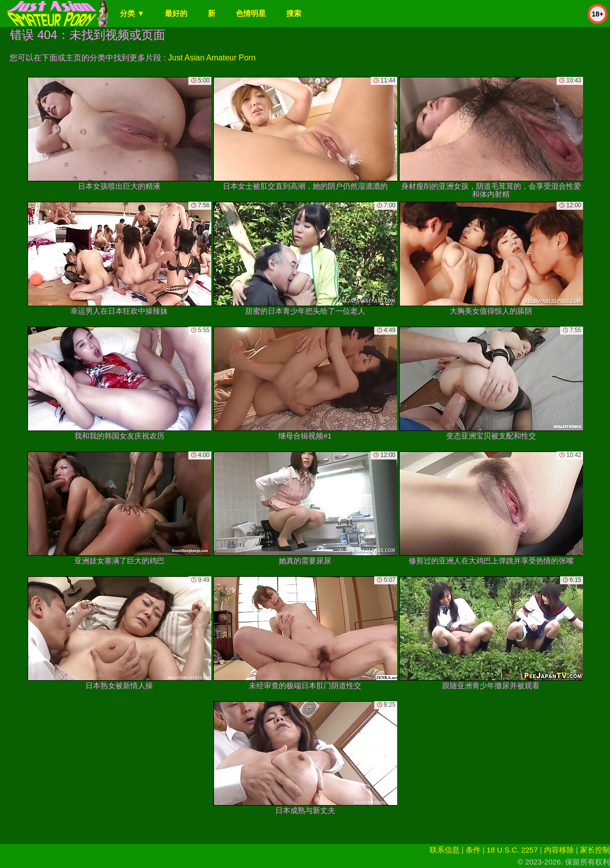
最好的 (176, 13)
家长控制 (595, 850)
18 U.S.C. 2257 (512, 850)
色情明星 (251, 13)
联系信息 (445, 850)
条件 (473, 850)
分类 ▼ (132, 13)
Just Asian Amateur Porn (212, 58)
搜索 (294, 13)
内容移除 (559, 850)
